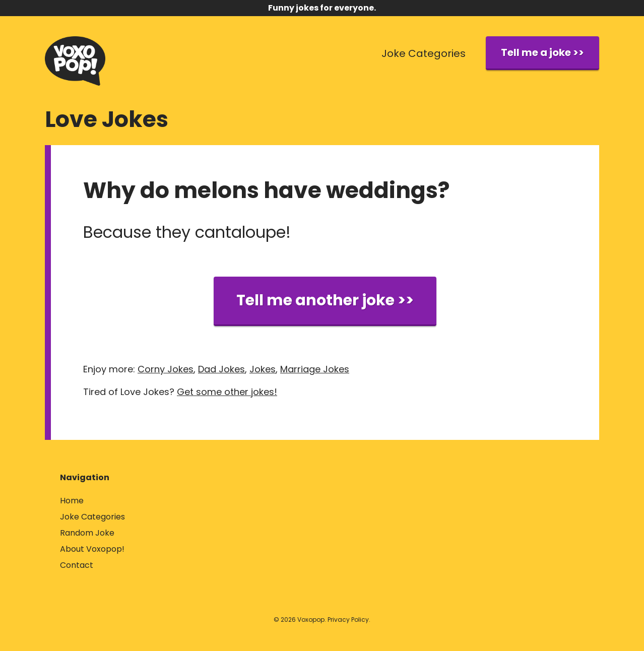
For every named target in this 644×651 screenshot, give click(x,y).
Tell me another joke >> (325, 300)
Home (72, 501)
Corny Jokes (166, 369)
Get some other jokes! (227, 392)
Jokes (263, 369)
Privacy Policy (348, 620)
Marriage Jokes (315, 369)
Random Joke (87, 533)
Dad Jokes (221, 369)
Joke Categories (424, 53)
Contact (77, 565)
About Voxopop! (92, 549)
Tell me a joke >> (542, 52)
